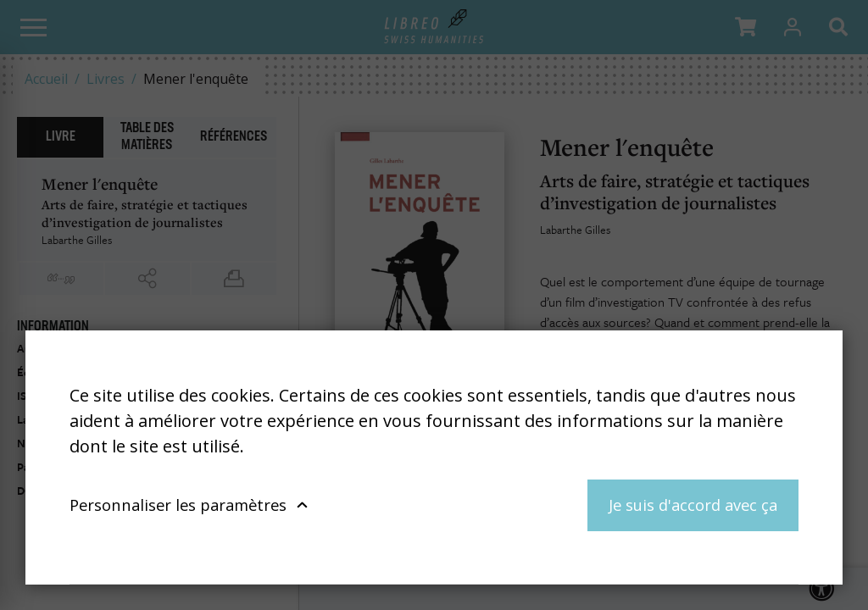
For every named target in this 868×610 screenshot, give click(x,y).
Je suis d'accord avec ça (693, 505)
